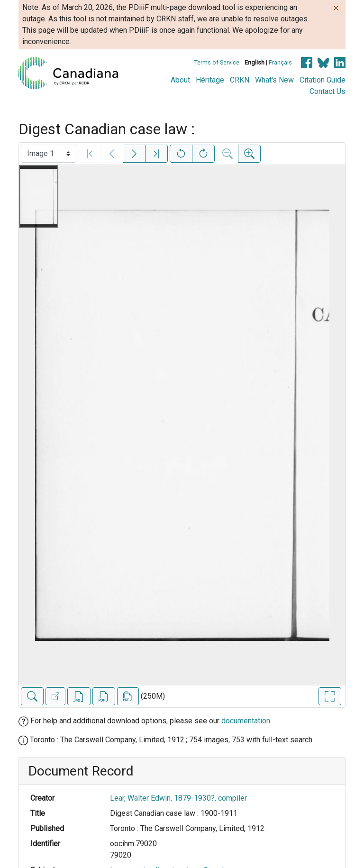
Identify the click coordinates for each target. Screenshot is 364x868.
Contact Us (328, 91)
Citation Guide (323, 80)
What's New (274, 80)
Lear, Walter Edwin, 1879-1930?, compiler (178, 798)
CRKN (240, 80)
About (180, 80)
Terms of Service (217, 62)
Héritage (210, 80)
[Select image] (49, 154)
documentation (246, 721)
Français (280, 62)
